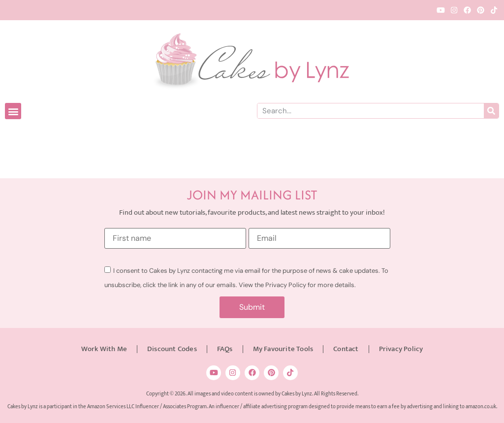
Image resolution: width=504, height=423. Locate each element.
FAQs (225, 349)
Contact (346, 349)
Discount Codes (172, 349)
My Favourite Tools (283, 349)
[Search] (491, 111)
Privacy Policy (401, 349)
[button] (13, 111)
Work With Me (104, 349)
